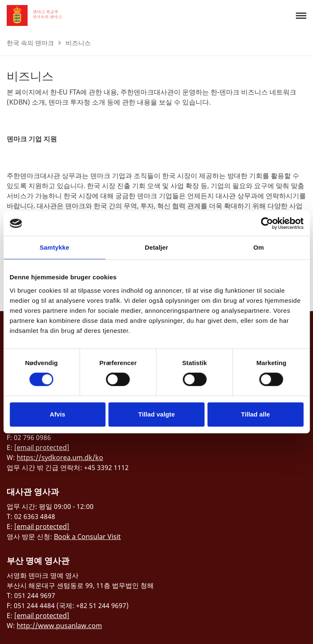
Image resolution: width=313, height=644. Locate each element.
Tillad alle (256, 414)
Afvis (57, 414)
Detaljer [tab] (157, 247)
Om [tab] (258, 247)
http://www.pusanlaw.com (59, 626)
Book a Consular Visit (87, 537)
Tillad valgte (157, 414)
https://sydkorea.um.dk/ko (60, 457)
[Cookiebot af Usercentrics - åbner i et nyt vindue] (267, 223)
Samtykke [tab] (55, 247)
